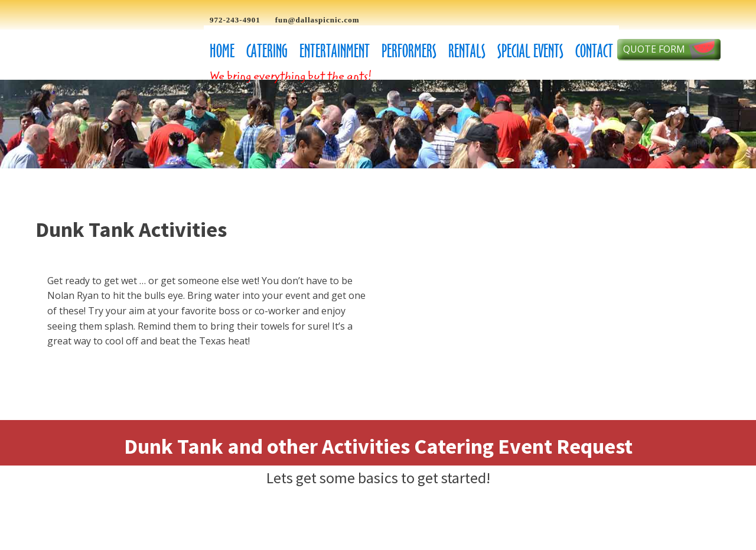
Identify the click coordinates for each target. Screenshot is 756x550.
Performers (409, 51)
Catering (267, 51)
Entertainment (335, 51)
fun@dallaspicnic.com (317, 20)
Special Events (530, 51)
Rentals (467, 51)
